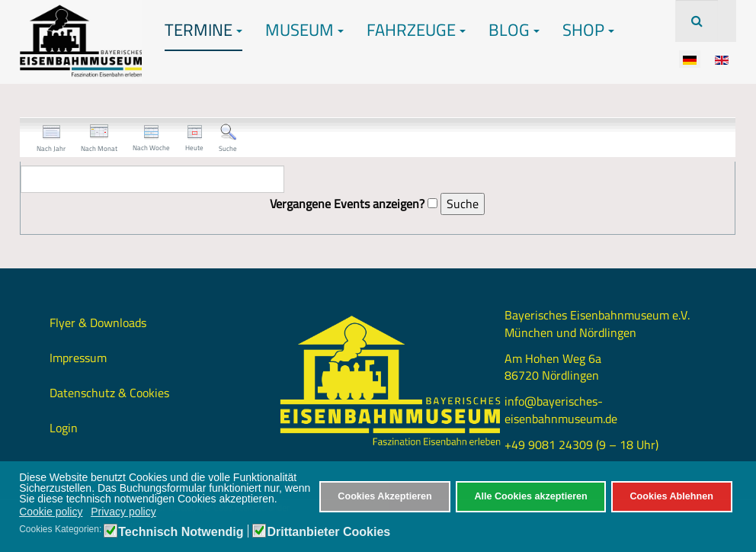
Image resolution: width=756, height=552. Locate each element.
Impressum (78, 358)
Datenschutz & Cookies (109, 393)
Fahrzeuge (416, 30)
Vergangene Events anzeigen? (347, 204)
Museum (304, 30)
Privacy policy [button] (123, 512)
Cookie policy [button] (51, 512)
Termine (203, 30)
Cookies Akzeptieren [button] (384, 496)
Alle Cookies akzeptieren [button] (530, 496)
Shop (588, 30)
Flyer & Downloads (98, 323)
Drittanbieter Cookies (328, 532)
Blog (514, 30)
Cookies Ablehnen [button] (671, 496)
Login (64, 428)
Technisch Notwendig (181, 532)
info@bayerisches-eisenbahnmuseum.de (561, 410)
